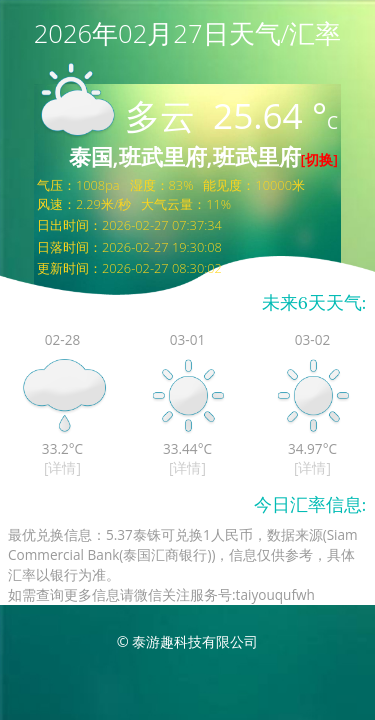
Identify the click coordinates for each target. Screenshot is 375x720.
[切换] (319, 159)
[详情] (62, 467)
